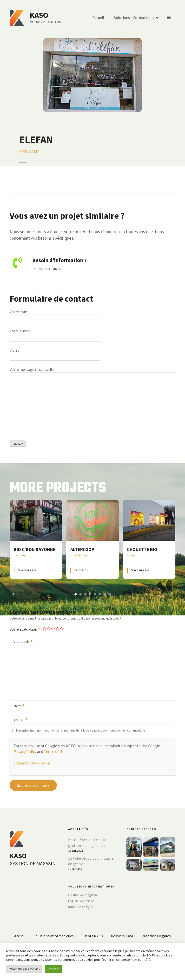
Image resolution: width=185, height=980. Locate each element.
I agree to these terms (32, 763)
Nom (17, 706)
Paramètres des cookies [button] (24, 969)
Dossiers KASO (123, 936)
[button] (13, 594)
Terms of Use (55, 751)
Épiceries (81, 570)
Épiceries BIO (27, 570)
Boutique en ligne (81, 907)
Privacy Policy (25, 751)
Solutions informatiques (134, 18)
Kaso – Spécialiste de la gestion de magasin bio (87, 843)
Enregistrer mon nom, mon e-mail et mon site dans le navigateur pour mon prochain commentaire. (81, 730)
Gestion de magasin (83, 895)
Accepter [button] (53, 969)
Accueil (99, 18)
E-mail (19, 720)
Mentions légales (157, 936)
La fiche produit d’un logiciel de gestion (91, 861)
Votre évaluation (25, 629)
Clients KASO (92, 936)
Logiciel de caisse (81, 901)
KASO (39, 15)
